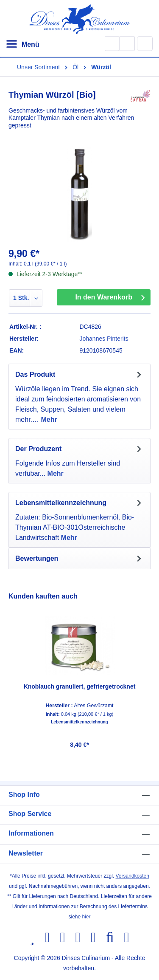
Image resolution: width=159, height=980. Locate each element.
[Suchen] (112, 44)
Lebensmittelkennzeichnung (79, 722)
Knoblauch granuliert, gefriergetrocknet (80, 686)
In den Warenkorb (104, 297)
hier (86, 917)
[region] (79, 672)
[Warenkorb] (145, 43)
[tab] (79, 397)
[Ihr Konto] (127, 44)
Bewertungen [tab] (79, 558)
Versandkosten (132, 876)
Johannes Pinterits (104, 339)
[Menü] (22, 45)
